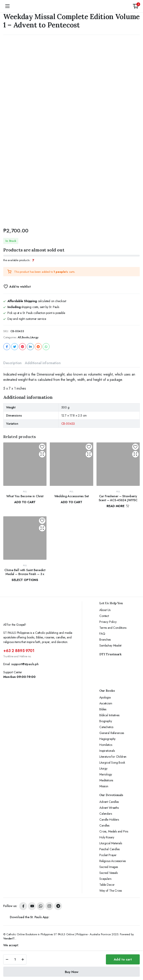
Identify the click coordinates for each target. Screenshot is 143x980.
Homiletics (106, 745)
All (19, 337)
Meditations (106, 780)
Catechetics (106, 727)
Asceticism (106, 703)
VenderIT (9, 938)
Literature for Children (113, 757)
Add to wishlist (20, 287)
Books (26, 337)
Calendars (106, 814)
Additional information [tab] (43, 363)
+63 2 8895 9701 (19, 651)
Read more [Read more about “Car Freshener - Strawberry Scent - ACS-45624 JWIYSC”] (118, 506)
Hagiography (107, 739)
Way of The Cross (110, 891)
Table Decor (107, 885)
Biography (106, 721)
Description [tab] (12, 363)
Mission (104, 786)
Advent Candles (109, 802)
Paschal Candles (109, 849)
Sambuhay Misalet (110, 645)
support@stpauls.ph (25, 664)
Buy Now (72, 972)
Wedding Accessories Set (72, 496)
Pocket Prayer (108, 855)
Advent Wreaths (109, 808)
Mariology (106, 774)
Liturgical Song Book (112, 763)
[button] (136, 6)
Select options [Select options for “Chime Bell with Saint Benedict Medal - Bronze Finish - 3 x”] (25, 580)
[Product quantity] (15, 959)
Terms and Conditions (113, 628)
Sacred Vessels (109, 873)
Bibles (103, 709)
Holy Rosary (107, 837)
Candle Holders (109, 820)
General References (112, 733)
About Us (105, 610)
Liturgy (34, 337)
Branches (105, 640)
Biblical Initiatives (109, 715)
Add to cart (123, 959)
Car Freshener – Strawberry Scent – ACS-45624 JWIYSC (118, 498)
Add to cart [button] (25, 502)
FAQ (102, 634)
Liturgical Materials (111, 843)
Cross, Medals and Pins (114, 831)
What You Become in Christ (25, 496)
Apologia (105, 697)
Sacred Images (109, 867)
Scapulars (105, 879)
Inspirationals (107, 751)
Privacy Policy (108, 622)
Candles (104, 825)
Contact (104, 616)
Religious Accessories (113, 861)
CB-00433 (68, 424)
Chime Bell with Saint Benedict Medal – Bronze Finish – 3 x (25, 572)
